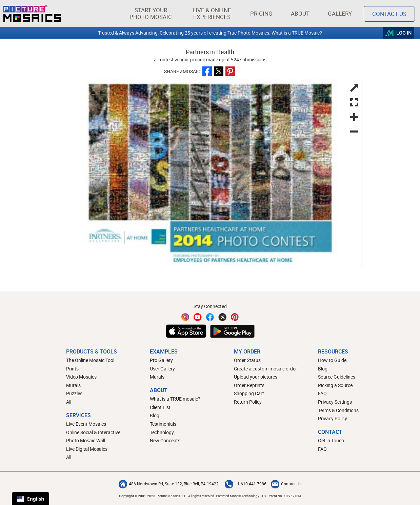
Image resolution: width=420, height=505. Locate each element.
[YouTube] (198, 317)
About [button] (301, 13)
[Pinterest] (235, 317)
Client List (160, 407)
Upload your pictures (256, 377)
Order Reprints (249, 385)
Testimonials (163, 424)
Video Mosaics (81, 377)
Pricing (261, 13)
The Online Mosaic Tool (90, 360)
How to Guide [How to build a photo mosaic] (332, 360)
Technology (162, 432)
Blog (155, 415)
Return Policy (248, 402)
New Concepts (165, 440)
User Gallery (162, 369)
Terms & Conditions (338, 410)
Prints (72, 369)
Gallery (340, 13)
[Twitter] (222, 317)
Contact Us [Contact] (389, 14)
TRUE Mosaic (306, 33)
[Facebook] (210, 317)
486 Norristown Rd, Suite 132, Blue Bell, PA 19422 (169, 484)
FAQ (322, 393)
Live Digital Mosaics (87, 449)
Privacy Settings (335, 402)
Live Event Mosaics (86, 424)
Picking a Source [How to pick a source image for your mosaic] (335, 385)
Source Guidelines (337, 377)
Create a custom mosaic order (265, 369)
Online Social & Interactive (93, 432)
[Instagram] (185, 317)
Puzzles (74, 393)
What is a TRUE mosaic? (175, 399)
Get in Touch (331, 440)
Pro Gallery (161, 360)
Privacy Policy (333, 418)
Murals (73, 385)
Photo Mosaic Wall (86, 440)
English (31, 499)
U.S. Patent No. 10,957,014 (281, 496)
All (69, 402)
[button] (151, 14)
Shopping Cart (249, 393)
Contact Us (286, 484)
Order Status (247, 360)
